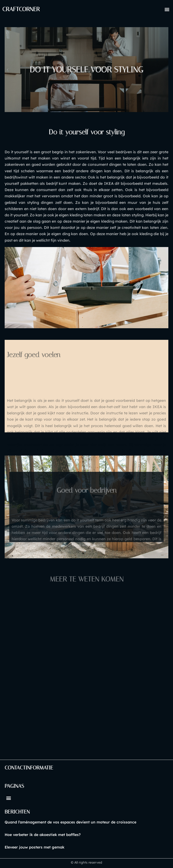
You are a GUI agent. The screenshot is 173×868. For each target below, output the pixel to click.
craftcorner (21, 9)
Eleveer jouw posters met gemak (34, 847)
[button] (167, 9)
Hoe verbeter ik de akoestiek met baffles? (43, 835)
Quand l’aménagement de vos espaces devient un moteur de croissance (70, 822)
